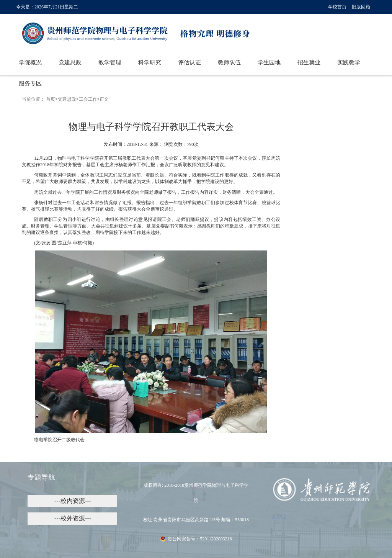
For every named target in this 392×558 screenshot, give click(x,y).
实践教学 (349, 62)
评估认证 (189, 62)
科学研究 (150, 62)
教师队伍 (229, 62)
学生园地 (269, 62)
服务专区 (30, 83)
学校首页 (337, 7)
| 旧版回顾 (358, 7)
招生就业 (309, 62)
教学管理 (110, 62)
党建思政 (70, 62)
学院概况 (30, 62)
